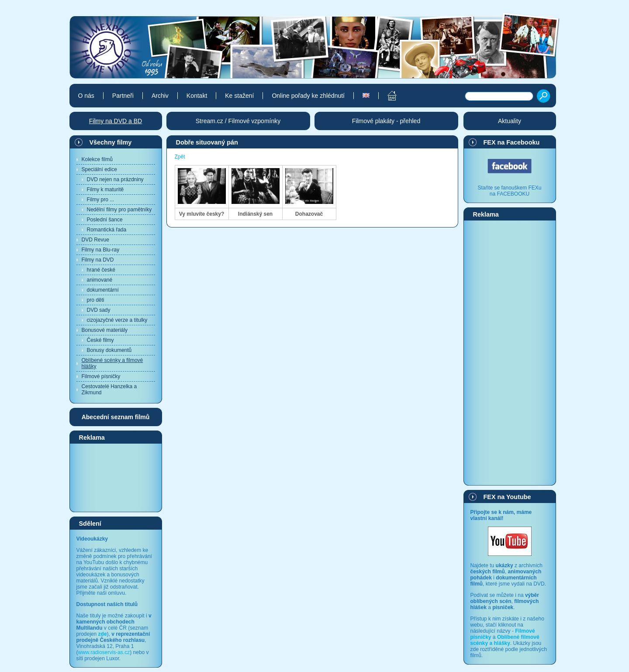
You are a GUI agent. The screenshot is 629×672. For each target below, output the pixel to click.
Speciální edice (99, 169)
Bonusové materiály (105, 330)
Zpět (180, 157)
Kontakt (197, 96)
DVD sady (99, 310)
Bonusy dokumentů (109, 350)
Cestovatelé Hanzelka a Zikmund (109, 389)
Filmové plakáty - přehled (386, 121)
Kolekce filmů (97, 159)
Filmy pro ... (101, 200)
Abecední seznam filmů (116, 417)
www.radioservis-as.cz (104, 652)
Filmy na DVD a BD (116, 121)
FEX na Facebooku (512, 142)
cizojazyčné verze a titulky (117, 320)
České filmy (100, 340)
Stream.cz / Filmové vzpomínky (238, 121)
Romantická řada (107, 230)
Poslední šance (105, 220)
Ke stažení (239, 96)
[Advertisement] (116, 477)
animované (100, 280)
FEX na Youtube (507, 497)
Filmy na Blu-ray (101, 250)
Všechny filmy (111, 142)
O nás (86, 96)
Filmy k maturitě (105, 190)
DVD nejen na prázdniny (115, 179)
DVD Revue (95, 240)
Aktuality (510, 121)
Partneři (123, 96)
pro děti (96, 300)
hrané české (101, 270)
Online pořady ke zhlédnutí (308, 96)
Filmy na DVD (98, 260)
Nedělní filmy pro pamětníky (119, 210)
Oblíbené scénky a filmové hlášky (112, 363)
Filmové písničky (101, 376)
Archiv (160, 96)
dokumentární (103, 290)
